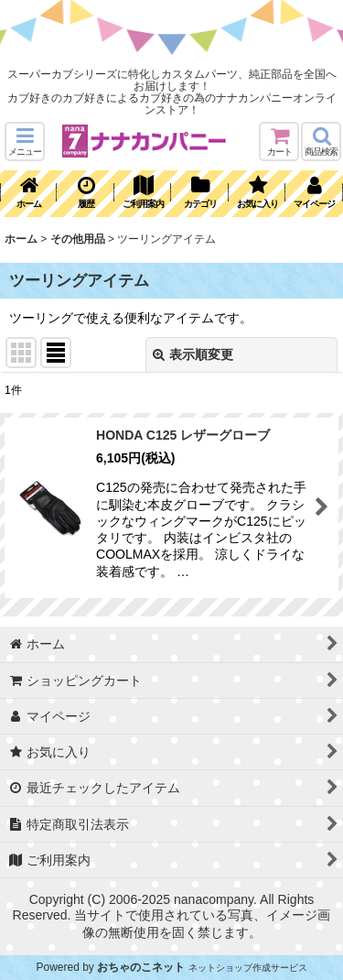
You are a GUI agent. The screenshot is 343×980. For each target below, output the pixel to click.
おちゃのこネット (141, 967)
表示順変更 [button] (193, 354)
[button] (25, 142)
